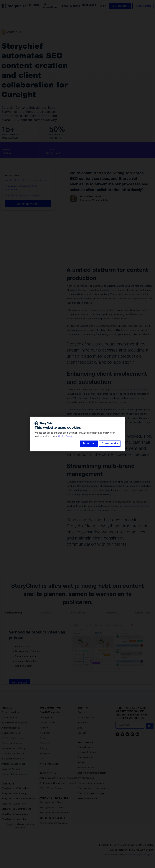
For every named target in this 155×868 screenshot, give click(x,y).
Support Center (85, 747)
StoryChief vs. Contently (14, 794)
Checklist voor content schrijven (94, 788)
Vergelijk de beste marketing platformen (21, 826)
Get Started (20, 683)
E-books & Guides (87, 752)
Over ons (82, 713)
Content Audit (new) (12, 743)
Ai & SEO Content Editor (14, 738)
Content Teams (47, 723)
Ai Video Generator (11, 733)
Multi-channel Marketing (13, 749)
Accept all (89, 443)
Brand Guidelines (86, 768)
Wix (41, 759)
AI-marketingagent (11, 728)
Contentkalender (10, 718)
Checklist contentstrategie (91, 794)
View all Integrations (50, 764)
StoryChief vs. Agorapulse (15, 814)
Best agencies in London (52, 808)
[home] (14, 6)
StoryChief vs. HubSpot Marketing (19, 799)
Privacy (144, 855)
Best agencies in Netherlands (54, 813)
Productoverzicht (10, 713)
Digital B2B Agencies (50, 713)
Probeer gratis (143, 6)
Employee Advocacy (12, 769)
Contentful (45, 743)
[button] (34, 6)
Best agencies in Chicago (52, 818)
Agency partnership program (92, 773)
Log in (103, 6)
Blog (80, 728)
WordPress (45, 733)
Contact (82, 733)
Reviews (82, 763)
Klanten (75, 6)
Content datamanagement (15, 774)
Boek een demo (120, 6)
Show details (110, 443)
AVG (151, 855)
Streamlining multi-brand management (23, 196)
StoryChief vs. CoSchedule (15, 788)
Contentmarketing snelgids (91, 783)
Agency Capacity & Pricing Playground (58, 778)
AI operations (50, 6)
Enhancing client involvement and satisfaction (21, 188)
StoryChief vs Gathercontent (16, 809)
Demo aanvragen (28, 204)
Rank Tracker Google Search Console (58, 783)
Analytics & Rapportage (13, 764)
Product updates (86, 718)
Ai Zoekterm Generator (13, 759)
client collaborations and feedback (129, 390)
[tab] (13, 614)
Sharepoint (45, 754)
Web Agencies (47, 718)
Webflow (44, 728)
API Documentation (87, 799)
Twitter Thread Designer (52, 788)
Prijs (65, 6)
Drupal (43, 738)
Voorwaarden (132, 855)
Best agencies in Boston (52, 803)
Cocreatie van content (13, 754)
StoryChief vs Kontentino (14, 819)
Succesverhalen (85, 758)
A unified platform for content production (26, 180)
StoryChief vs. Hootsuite (14, 804)
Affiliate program (86, 778)
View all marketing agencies (53, 823)
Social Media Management (15, 723)
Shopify (43, 749)
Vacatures (83, 723)
